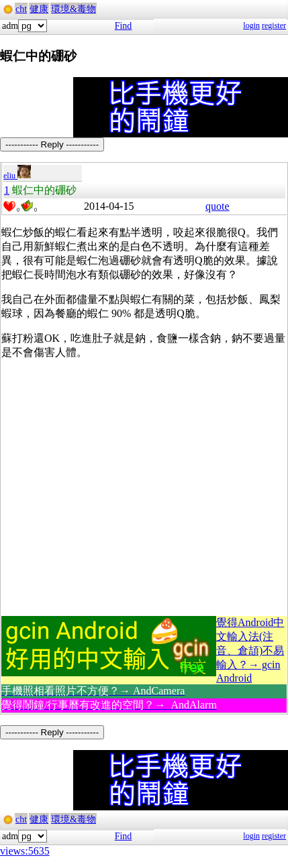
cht (21, 9)
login (251, 25)
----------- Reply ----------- (52, 144)
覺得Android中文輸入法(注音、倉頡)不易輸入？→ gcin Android (250, 650)
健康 (39, 9)
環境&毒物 (74, 9)
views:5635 (25, 851)
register (274, 25)
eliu (17, 176)
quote (218, 206)
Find (124, 26)
